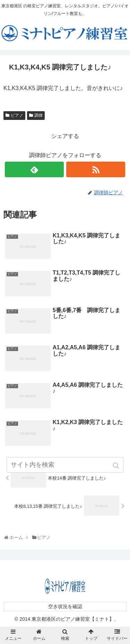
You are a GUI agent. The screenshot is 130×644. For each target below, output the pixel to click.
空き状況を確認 (65, 606)
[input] (65, 465)
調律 (38, 115)
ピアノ (17, 115)
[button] (117, 466)
